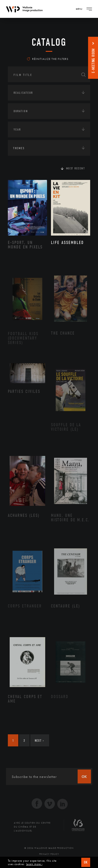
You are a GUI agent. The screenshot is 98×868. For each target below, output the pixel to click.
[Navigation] (89, 9)
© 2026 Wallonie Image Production (49, 848)
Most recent (76, 168)
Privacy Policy (49, 854)
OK (86, 862)
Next (39, 740)
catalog (49, 42)
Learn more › (34, 864)
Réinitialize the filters (48, 59)
